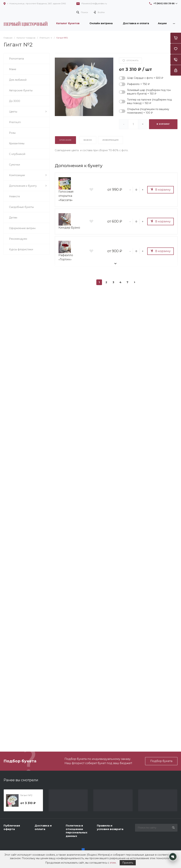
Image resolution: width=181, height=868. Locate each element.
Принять (128, 863)
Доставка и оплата (43, 827)
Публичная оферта (12, 827)
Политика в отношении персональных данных (77, 831)
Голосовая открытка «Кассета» (66, 196)
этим (113, 863)
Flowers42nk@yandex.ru (94, 3)
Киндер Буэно (69, 228)
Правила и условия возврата (110, 827)
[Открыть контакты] (173, 857)
